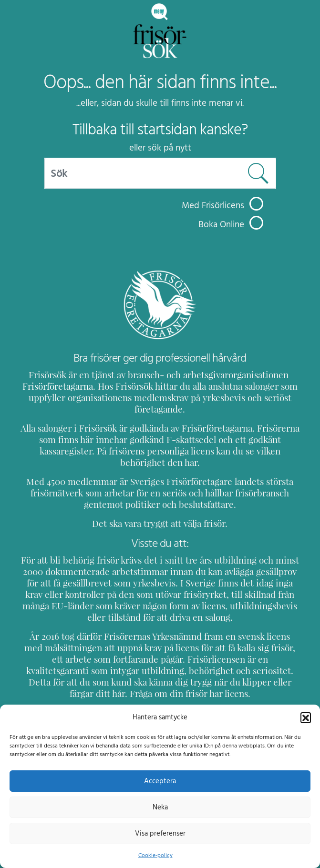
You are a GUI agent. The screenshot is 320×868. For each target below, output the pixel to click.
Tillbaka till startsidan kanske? (160, 130)
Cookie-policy (155, 855)
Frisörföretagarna (66, 386)
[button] (306, 717)
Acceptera (160, 781)
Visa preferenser (160, 833)
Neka (160, 807)
